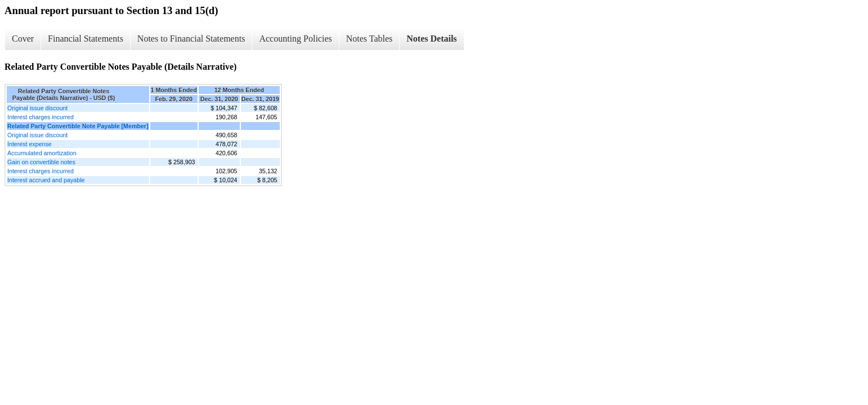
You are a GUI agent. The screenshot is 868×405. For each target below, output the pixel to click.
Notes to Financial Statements (191, 39)
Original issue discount (37, 108)
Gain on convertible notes (41, 162)
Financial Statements (86, 39)
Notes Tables (370, 39)
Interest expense (30, 144)
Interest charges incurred (41, 117)
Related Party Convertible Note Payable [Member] (78, 126)
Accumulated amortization (42, 153)
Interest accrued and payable (46, 180)
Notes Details (431, 39)
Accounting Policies (295, 39)
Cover (23, 39)
